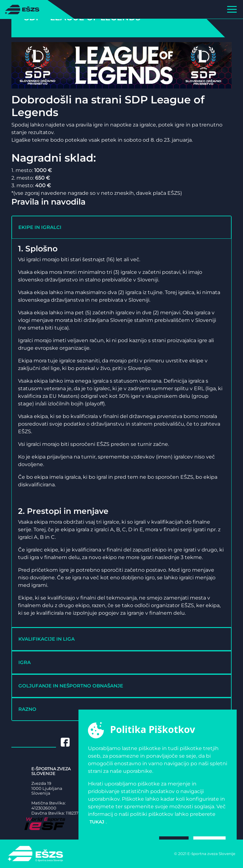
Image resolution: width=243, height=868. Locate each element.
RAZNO (27, 709)
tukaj (97, 822)
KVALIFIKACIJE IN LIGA (47, 639)
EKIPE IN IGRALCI (40, 227)
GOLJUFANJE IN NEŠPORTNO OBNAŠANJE (71, 686)
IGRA (25, 662)
